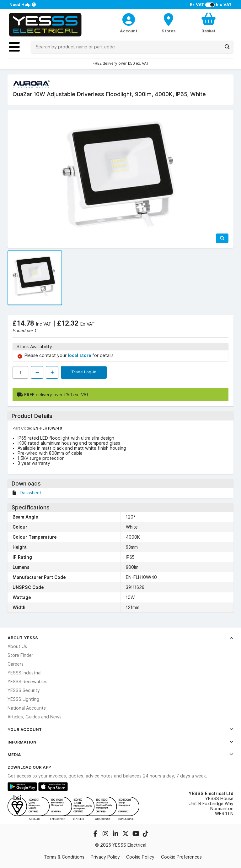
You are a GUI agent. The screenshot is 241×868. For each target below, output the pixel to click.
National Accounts (27, 708)
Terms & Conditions (64, 857)
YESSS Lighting (23, 699)
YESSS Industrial (24, 673)
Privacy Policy (105, 857)
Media (120, 755)
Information (120, 742)
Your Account (120, 729)
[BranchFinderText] (169, 23)
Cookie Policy (140, 857)
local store (80, 355)
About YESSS (120, 638)
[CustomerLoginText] (129, 19)
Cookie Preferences (181, 857)
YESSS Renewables (27, 682)
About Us (17, 646)
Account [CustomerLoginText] (129, 31)
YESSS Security (24, 690)
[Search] (227, 47)
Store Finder (20, 655)
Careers (16, 664)
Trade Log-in (84, 372)
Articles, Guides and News (35, 717)
